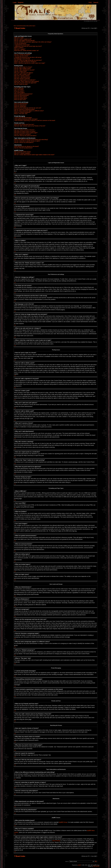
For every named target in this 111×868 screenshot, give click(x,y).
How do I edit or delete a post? (23, 69)
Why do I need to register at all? (23, 39)
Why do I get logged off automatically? (25, 41)
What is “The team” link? (21, 114)
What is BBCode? (19, 88)
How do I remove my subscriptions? (24, 142)
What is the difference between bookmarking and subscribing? (31, 140)
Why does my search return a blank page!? (26, 133)
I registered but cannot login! (22, 45)
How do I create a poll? (20, 71)
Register (21, 2)
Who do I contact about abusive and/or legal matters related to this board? (34, 155)
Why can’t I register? (20, 49)
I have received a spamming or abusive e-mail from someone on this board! (35, 120)
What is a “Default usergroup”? (23, 112)
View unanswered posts (20, 26)
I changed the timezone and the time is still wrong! (28, 57)
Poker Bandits (96, 866)
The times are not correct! (21, 56)
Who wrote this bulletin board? (22, 152)
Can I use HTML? (19, 90)
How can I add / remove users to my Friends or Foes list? (30, 126)
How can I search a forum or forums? (24, 130)
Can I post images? (19, 93)
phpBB (79, 865)
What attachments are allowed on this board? (27, 146)
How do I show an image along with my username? (28, 60)
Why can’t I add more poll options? (24, 73)
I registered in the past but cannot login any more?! (28, 46)
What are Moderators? (20, 105)
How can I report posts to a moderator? (25, 80)
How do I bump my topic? (21, 84)
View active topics (31, 26)
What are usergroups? (20, 106)
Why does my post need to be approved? (25, 83)
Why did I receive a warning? (22, 79)
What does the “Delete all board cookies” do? (26, 51)
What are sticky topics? (20, 97)
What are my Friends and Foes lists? (24, 124)
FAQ (90, 2)
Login (15, 2)
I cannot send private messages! (23, 118)
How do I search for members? (23, 134)
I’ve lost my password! (20, 43)
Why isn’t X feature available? (22, 153)
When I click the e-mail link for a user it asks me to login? (30, 63)
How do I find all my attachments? (23, 148)
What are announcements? (22, 95)
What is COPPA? (19, 48)
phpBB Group (63, 822)
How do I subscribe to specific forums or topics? (27, 141)
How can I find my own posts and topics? (25, 136)
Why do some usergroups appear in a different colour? (29, 111)
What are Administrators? (21, 104)
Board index (20, 28)
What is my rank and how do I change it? (25, 62)
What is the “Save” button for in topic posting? (27, 81)
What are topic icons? (20, 100)
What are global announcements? (23, 94)
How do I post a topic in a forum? (23, 67)
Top (15, 173)
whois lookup (56, 841)
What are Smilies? (19, 91)
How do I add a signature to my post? (24, 70)
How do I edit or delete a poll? (22, 74)
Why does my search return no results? (25, 131)
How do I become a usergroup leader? (25, 109)
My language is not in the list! (22, 59)
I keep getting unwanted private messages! (26, 119)
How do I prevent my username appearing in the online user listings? (33, 42)
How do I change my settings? (22, 55)
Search (96, 2)
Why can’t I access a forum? (22, 76)
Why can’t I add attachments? (22, 77)
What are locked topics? (21, 98)
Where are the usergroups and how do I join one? (28, 108)
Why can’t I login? (19, 38)
